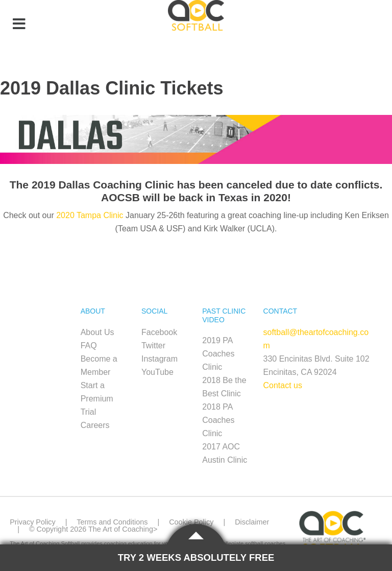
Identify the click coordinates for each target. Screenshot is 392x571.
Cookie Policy (191, 522)
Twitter (153, 346)
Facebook (159, 332)
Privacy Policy (33, 522)
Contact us (283, 385)
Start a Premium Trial (97, 399)
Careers (95, 425)
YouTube (157, 372)
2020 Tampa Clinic (90, 215)
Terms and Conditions (112, 522)
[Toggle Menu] (19, 25)
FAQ (89, 346)
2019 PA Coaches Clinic (218, 354)
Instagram (160, 359)
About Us (97, 332)
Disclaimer (252, 522)
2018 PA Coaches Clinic (218, 420)
